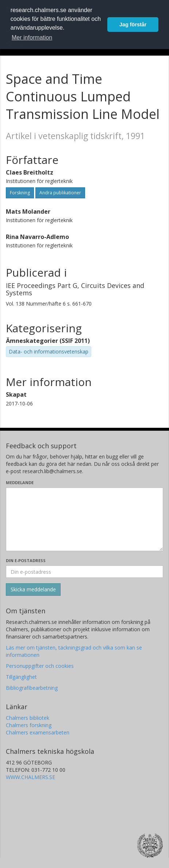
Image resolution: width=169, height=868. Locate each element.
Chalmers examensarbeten (38, 732)
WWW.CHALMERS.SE (30, 777)
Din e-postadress (26, 560)
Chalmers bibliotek (28, 718)
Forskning (20, 193)
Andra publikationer (60, 193)
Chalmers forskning (29, 725)
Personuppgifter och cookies (40, 666)
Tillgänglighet (21, 677)
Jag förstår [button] (133, 25)
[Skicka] (33, 590)
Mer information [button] (32, 38)
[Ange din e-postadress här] (84, 572)
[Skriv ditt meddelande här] (84, 519)
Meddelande (20, 482)
